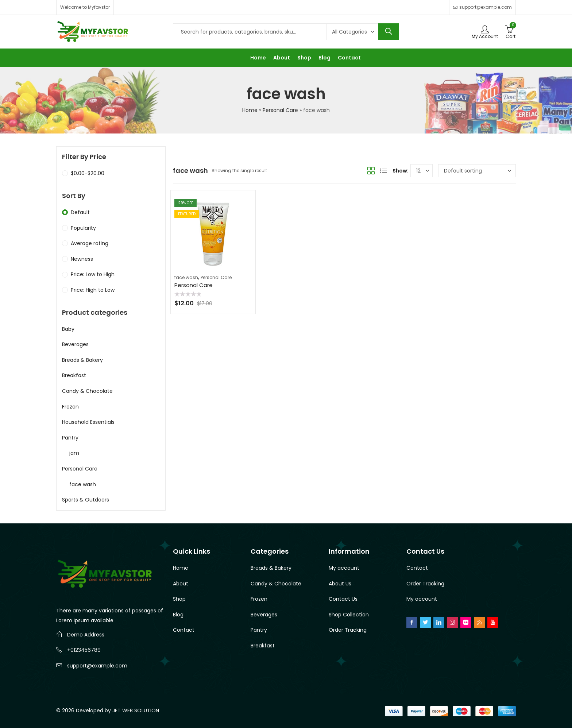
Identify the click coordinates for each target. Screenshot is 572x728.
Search (389, 32)
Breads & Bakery (82, 360)
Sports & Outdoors (86, 500)
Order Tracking (348, 630)
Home (250, 110)
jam (74, 453)
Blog (178, 615)
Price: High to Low (93, 290)
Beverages (75, 344)
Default (80, 212)
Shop (179, 599)
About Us (340, 584)
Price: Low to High (93, 274)
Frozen (70, 407)
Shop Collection (349, 615)
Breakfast (74, 375)
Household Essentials (88, 422)
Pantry (70, 438)
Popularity (83, 228)
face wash (186, 277)
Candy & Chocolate (87, 391)
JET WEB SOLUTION (136, 710)
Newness (82, 259)
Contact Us (343, 599)
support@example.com (97, 666)
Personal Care (280, 110)
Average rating (90, 243)
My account (344, 568)
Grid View (371, 171)
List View (383, 171)
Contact (184, 630)
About (181, 584)
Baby (68, 329)
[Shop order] (477, 171)
